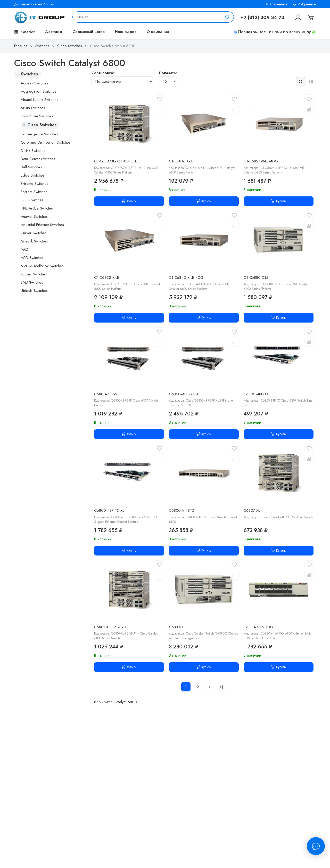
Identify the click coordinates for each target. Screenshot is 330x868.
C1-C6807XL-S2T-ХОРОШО (117, 161)
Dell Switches (31, 167)
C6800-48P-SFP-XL (185, 394)
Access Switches (34, 83)
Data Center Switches (38, 159)
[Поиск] (228, 17)
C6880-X (176, 627)
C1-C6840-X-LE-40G (186, 277)
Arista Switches (33, 108)
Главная (24, 46)
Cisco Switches (72, 46)
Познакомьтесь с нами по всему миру (275, 32)
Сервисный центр (89, 32)
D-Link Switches (33, 151)
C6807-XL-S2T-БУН (110, 627)
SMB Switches (32, 282)
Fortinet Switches (34, 192)
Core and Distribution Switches (46, 142)
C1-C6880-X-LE (256, 277)
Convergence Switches (39, 134)
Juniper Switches (34, 233)
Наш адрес (126, 32)
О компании (158, 32)
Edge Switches (33, 175)
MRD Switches (32, 258)
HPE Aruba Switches (37, 208)
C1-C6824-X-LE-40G (261, 161)
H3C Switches (32, 200)
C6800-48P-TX (256, 394)
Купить (129, 201)
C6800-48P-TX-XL (109, 510)
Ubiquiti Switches (34, 291)
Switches (45, 46)
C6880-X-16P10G (258, 627)
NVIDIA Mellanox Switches (42, 266)
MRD (24, 249)
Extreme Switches (35, 184)
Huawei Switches (34, 216)
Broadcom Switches (37, 116)
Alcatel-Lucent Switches (39, 100)
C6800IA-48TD (182, 510)
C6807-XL (252, 510)
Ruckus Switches (34, 274)
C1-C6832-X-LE (107, 277)
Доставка (53, 32)
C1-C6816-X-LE (181, 161)
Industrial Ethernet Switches (42, 225)
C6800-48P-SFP (107, 394)
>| (221, 687)
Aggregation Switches (39, 91)
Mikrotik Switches (34, 241)
